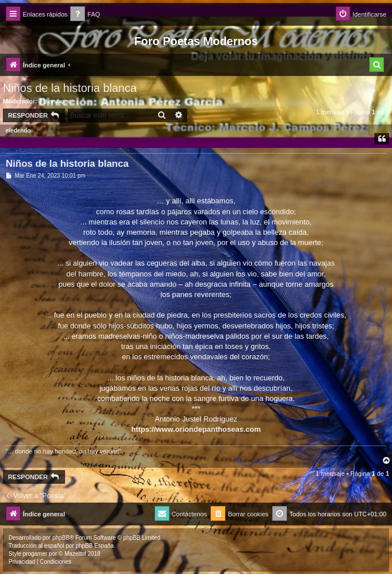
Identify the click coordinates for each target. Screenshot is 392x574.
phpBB (61, 538)
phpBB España (94, 546)
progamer (35, 554)
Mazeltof (75, 554)
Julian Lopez (57, 101)
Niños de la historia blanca (70, 88)
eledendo (18, 131)
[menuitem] (85, 15)
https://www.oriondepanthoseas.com (196, 429)
